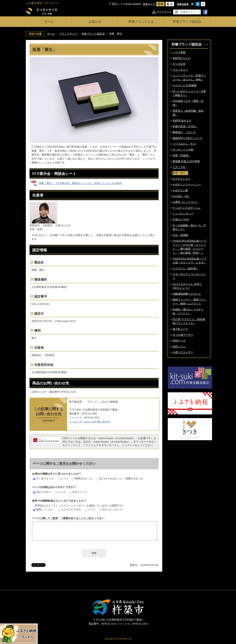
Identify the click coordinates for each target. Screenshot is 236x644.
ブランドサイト (68, 34)
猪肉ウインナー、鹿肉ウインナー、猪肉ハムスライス (189, 302)
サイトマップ (164, 12)
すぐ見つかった (44, 478)
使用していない (44, 509)
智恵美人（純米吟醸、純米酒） (188, 113)
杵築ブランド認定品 (187, 22)
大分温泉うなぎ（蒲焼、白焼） (188, 103)
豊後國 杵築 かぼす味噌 (186, 161)
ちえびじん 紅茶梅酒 (185, 85)
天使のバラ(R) (181, 219)
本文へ (115, 4)
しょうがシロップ (183, 214)
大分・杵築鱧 (180, 235)
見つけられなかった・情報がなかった (120, 478)
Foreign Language (132, 4)
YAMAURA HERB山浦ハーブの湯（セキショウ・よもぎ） (190, 261)
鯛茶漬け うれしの (184, 132)
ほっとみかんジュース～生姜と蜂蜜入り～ (189, 93)
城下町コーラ (180, 329)
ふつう (63, 478)
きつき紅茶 (179, 64)
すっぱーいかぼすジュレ (187, 208)
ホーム (49, 22)
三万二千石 (179, 167)
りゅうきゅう (180, 70)
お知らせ (95, 22)
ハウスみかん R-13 (184, 144)
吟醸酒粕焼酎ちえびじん (187, 294)
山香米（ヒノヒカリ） (185, 202)
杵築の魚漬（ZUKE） (185, 126)
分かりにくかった (111, 509)
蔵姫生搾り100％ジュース (188, 138)
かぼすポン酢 (180, 190)
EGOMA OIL (181, 196)
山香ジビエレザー (183, 352)
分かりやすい (42, 492)
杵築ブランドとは (141, 22)
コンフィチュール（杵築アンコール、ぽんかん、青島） (189, 78)
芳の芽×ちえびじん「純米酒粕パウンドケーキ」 (189, 321)
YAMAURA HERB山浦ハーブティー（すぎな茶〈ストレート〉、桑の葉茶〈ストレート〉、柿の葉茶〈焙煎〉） (190, 247)
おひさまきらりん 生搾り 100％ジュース (187, 286)
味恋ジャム (179, 346)
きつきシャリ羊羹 (183, 150)
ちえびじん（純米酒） (185, 268)
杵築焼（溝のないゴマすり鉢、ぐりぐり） (188, 312)
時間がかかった (82, 478)
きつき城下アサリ (183, 335)
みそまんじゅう (182, 179)
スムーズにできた (70, 509)
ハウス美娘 (179, 52)
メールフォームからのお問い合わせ (90, 422)
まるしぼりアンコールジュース (189, 276)
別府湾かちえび (182, 58)
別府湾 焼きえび (182, 121)
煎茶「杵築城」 (182, 155)
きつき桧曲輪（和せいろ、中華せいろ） (189, 227)
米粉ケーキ (179, 341)
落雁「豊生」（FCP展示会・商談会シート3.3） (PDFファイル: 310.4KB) (80, 183)
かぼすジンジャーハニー (187, 184)
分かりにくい (79, 492)
